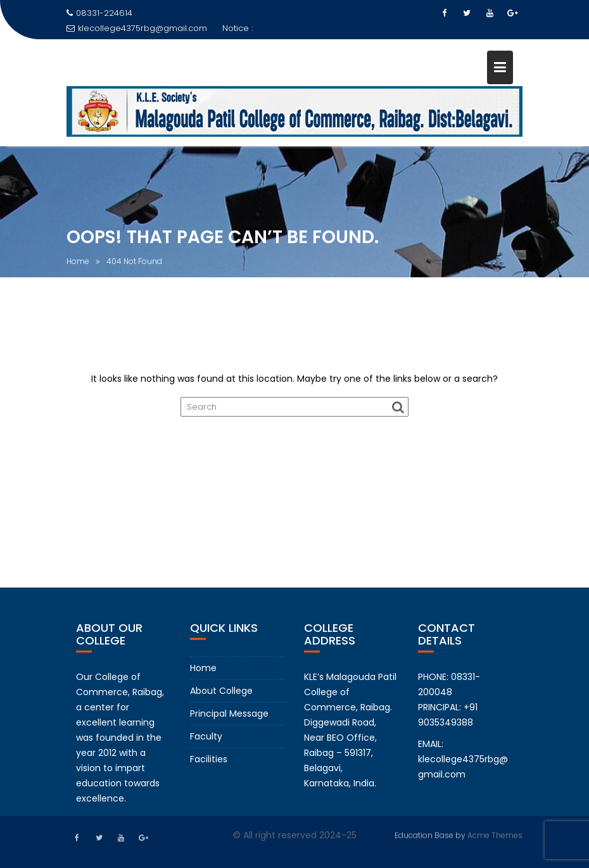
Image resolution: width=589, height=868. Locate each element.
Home (203, 676)
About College (221, 698)
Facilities (209, 767)
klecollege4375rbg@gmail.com (137, 28)
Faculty (206, 744)
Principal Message (229, 721)
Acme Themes (495, 834)
